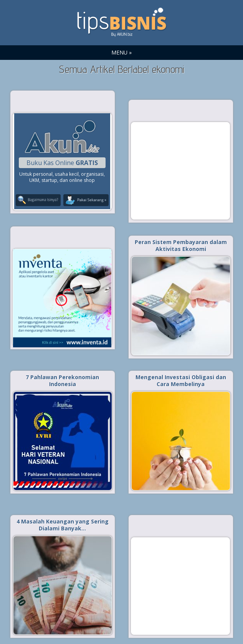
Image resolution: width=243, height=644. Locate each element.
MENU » (121, 52)
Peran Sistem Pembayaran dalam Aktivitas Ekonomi (181, 245)
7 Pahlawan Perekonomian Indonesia (62, 381)
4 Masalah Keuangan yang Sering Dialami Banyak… (63, 525)
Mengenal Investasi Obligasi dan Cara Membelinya (181, 381)
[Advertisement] (180, 170)
